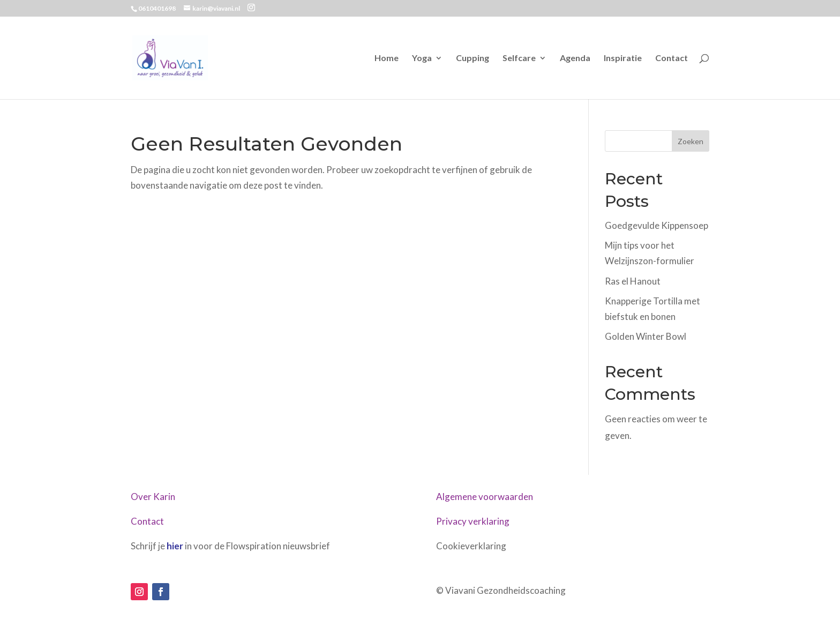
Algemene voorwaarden (485, 497)
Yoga (422, 58)
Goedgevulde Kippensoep (657, 225)
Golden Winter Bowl (646, 336)
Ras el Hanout (633, 281)
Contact (672, 58)
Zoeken (691, 141)
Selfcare (519, 58)
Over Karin (153, 497)
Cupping (472, 58)
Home (387, 58)
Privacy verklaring (473, 521)
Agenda (575, 58)
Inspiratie (623, 58)
